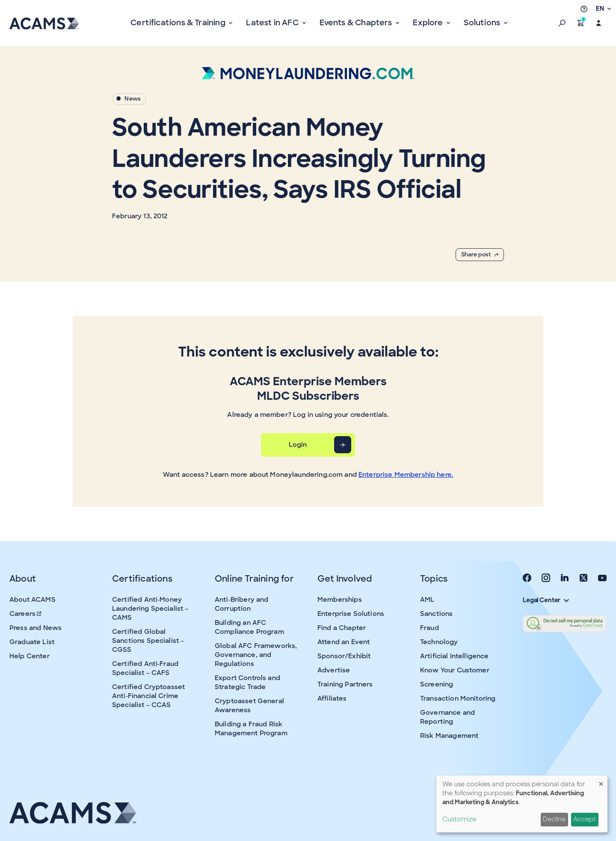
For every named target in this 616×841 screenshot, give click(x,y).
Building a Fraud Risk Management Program (251, 729)
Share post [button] (480, 254)
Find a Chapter (342, 628)
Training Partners (345, 684)
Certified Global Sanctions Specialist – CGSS (148, 641)
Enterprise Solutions (351, 614)
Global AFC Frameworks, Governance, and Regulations (256, 655)
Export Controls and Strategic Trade (247, 682)
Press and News (36, 628)
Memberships (340, 600)
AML (427, 600)
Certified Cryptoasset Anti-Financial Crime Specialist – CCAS (148, 696)
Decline (554, 819)
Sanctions (436, 614)
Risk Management (449, 736)
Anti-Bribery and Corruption (241, 604)
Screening (437, 684)
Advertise (334, 670)
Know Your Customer (455, 670)
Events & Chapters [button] (357, 23)
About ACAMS (33, 600)
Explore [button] (429, 23)
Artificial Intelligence (454, 656)
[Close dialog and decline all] (601, 781)
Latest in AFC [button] (273, 23)
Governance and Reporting (447, 717)
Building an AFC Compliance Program (249, 627)
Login (298, 445)
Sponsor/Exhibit (344, 656)
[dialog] (522, 804)
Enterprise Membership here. (406, 475)
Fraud (429, 628)
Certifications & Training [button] (179, 23)
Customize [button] (459, 819)
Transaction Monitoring (458, 698)
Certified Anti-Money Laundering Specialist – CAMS (150, 609)
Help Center (30, 656)
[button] (562, 23)
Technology (439, 642)
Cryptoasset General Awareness (249, 706)
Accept (585, 819)
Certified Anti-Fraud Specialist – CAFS (145, 668)
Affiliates (332, 698)
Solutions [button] (483, 23)
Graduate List (32, 642)
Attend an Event (344, 642)
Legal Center (546, 600)
